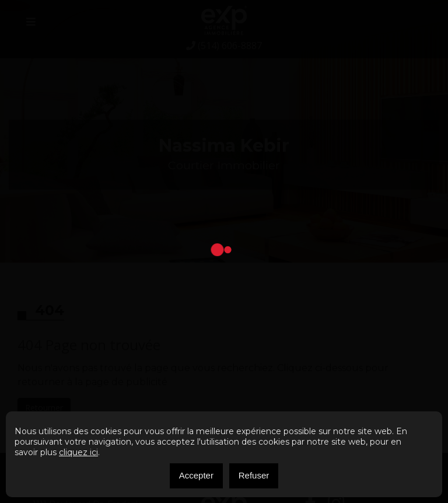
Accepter (196, 475)
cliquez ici (78, 452)
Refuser (254, 475)
